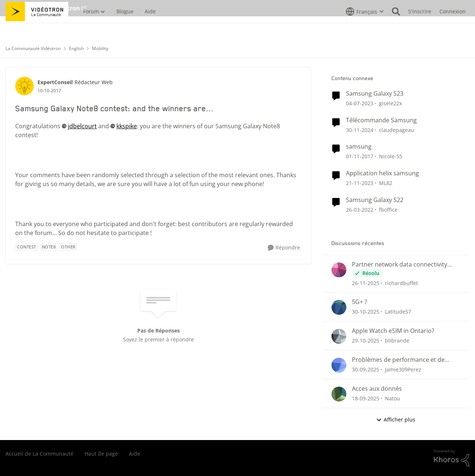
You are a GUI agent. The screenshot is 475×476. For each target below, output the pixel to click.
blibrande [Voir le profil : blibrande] (397, 341)
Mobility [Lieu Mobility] (100, 48)
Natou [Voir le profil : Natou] (392, 398)
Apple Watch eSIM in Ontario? (393, 331)
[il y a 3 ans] (360, 183)
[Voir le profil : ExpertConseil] (24, 86)
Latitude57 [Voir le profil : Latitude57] (398, 312)
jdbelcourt (82, 126)
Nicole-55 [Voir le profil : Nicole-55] (391, 156)
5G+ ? (359, 302)
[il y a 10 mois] (366, 369)
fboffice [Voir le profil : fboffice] (388, 210)
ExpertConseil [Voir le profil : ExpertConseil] (55, 82)
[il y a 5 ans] (360, 210)
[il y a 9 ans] (360, 156)
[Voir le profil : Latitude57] (339, 307)
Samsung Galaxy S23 (375, 94)
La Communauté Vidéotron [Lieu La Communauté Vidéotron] (33, 48)
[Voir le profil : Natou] (339, 394)
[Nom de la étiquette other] (68, 247)
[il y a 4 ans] (360, 103)
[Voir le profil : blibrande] (339, 336)
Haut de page (101, 454)
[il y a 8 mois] (366, 283)
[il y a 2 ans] (360, 130)
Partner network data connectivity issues (400, 265)
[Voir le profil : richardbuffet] (339, 270)
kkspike (127, 126)
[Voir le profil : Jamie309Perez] (339, 365)
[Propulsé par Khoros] (452, 458)
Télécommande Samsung (381, 120)
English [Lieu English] (76, 48)
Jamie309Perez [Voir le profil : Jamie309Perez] (403, 369)
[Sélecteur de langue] (365, 28)
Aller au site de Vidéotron (43, 8)
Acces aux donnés (377, 389)
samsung (359, 147)
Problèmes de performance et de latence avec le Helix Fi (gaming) (398, 360)
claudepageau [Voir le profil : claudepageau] (397, 130)
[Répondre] (284, 248)
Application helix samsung (382, 173)
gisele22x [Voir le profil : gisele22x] (390, 103)
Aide (135, 454)
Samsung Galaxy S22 (375, 200)
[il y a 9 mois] (366, 312)
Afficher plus (396, 419)
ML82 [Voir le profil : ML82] (386, 183)
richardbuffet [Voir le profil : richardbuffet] (401, 283)
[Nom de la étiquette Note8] (49, 247)
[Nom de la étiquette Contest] (27, 247)
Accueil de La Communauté (39, 454)
